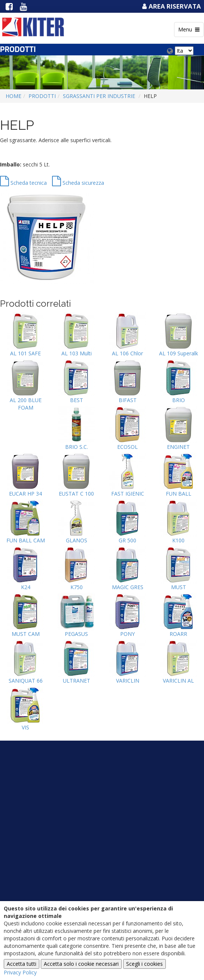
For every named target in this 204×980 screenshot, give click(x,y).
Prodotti (42, 96)
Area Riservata (171, 6)
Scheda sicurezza (78, 183)
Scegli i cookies (144, 964)
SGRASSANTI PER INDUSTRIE (99, 96)
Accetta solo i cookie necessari (81, 964)
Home (13, 96)
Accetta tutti (22, 964)
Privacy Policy (20, 972)
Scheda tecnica (23, 183)
